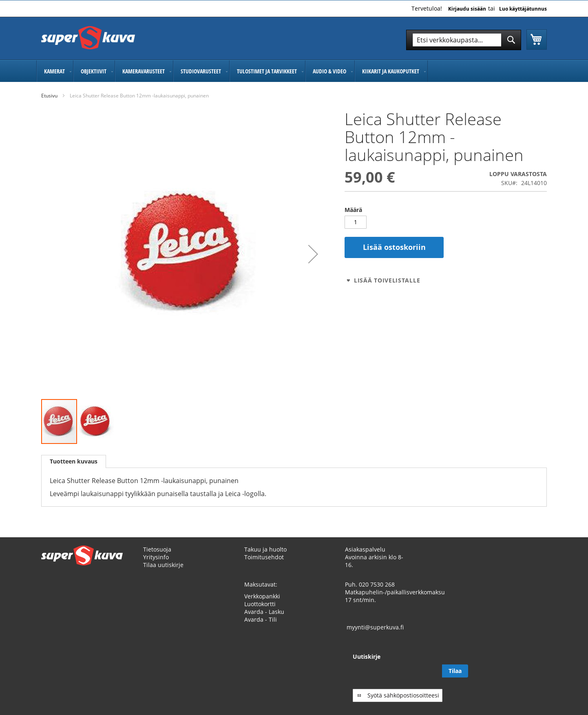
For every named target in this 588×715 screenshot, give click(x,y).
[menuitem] (55, 71)
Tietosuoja (157, 557)
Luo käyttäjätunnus (523, 9)
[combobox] (464, 40)
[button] (313, 254)
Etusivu (49, 96)
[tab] (74, 461)
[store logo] (88, 38)
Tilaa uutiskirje (163, 573)
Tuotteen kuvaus (74, 461)
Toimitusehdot (264, 565)
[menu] (294, 71)
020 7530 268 (377, 592)
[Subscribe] (534, 679)
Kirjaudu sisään (467, 9)
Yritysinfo (156, 565)
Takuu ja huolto (265, 557)
